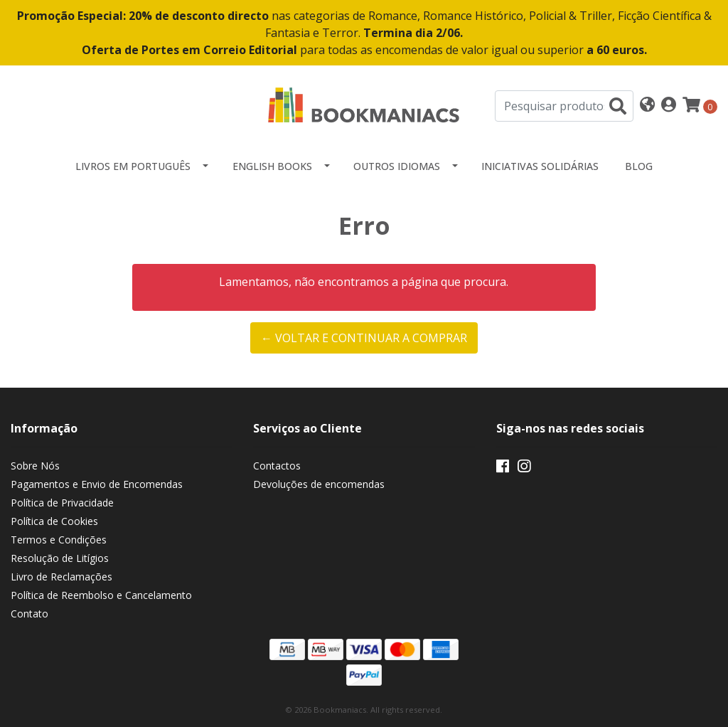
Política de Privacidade (62, 503)
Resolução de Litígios (60, 558)
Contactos (277, 466)
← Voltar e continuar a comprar (364, 338)
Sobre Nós (35, 466)
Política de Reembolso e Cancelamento (101, 595)
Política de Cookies (54, 521)
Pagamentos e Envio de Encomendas (97, 484)
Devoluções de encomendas (319, 484)
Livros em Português (133, 166)
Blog (639, 166)
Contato (30, 614)
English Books (272, 166)
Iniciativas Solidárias (540, 166)
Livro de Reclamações (61, 577)
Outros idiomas (397, 166)
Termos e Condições (59, 540)
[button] (647, 106)
